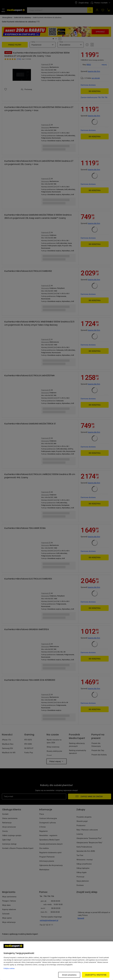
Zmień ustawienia (69, 975)
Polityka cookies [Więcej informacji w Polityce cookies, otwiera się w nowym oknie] (9, 968)
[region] (56, 961)
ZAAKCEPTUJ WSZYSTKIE (96, 975)
